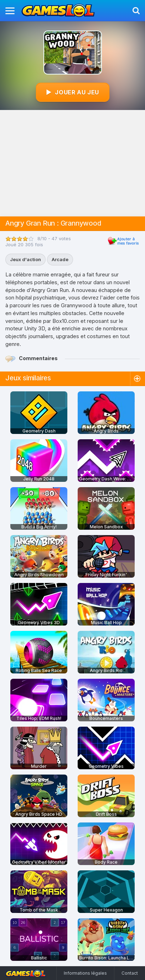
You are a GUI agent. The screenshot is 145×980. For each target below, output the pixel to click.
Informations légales (85, 973)
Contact (130, 973)
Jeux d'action (25, 259)
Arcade (60, 259)
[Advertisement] (72, 163)
